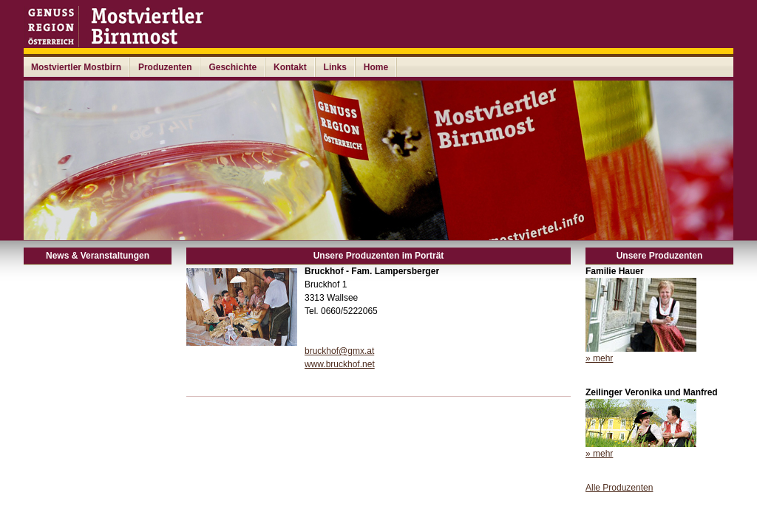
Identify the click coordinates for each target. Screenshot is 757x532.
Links (335, 67)
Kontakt (290, 67)
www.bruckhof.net (340, 364)
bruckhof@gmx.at (339, 351)
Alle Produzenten (619, 488)
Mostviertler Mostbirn (76, 67)
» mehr (599, 358)
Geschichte (232, 67)
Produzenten (165, 67)
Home (376, 67)
